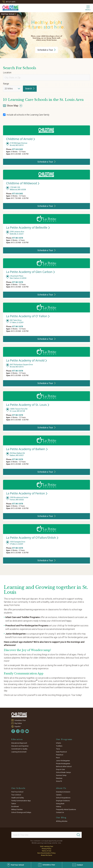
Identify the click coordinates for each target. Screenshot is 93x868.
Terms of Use (46, 851)
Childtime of (20, 139)
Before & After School (64, 766)
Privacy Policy (46, 849)
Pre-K (58, 758)
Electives (59, 778)
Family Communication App (21, 801)
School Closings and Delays (21, 812)
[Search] (78, 835)
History (59, 807)
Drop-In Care (60, 769)
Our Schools (18, 788)
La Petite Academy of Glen (30, 272)
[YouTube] (27, 731)
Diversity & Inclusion (63, 792)
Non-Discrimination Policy (46, 853)
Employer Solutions (63, 801)
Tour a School (16, 795)
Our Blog (61, 818)
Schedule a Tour (20, 720)
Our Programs (64, 739)
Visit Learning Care (46, 846)
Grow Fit (59, 781)
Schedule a (46, 50)
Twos (58, 749)
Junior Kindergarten (63, 761)
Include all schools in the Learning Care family (26, 115)
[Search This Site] (46, 835)
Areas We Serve (46, 855)
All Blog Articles (62, 821)
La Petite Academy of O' (28, 316)
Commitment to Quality (19, 749)
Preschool (60, 755)
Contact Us (60, 812)
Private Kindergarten (63, 764)
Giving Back (60, 804)
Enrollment (15, 807)
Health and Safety (18, 798)
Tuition (14, 804)
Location (7, 73)
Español (17, 726)
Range (6, 84)
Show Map (13, 106)
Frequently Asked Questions (66, 809)
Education (17, 739)
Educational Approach (19, 743)
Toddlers (59, 746)
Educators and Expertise (20, 746)
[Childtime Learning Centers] (9, 7)
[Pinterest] (22, 731)
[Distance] (12, 89)
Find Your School (8, 14)
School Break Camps (63, 772)
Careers (59, 795)
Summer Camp (61, 775)
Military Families (17, 809)
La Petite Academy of (28, 227)
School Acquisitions (63, 798)
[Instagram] (18, 731)
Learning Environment (19, 752)
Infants (59, 743)
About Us (61, 788)
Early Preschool (61, 752)
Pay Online (18, 723)
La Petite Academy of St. (28, 405)
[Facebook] (13, 731)
